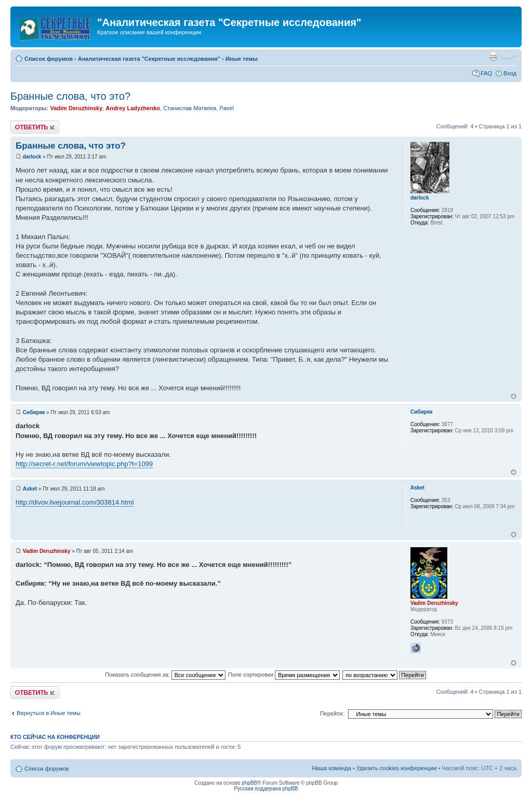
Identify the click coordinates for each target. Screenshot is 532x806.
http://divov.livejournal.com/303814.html (75, 502)
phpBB (249, 783)
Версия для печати (493, 57)
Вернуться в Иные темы (49, 713)
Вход (510, 73)
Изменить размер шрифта (509, 57)
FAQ (486, 73)
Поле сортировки (284, 675)
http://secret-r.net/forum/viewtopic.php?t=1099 (84, 464)
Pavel (227, 108)
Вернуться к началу (514, 396)
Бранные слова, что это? (70, 96)
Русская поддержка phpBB (266, 789)
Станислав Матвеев (190, 108)
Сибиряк (34, 412)
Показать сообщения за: (165, 675)
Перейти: (332, 713)
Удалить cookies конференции (397, 768)
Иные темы (242, 59)
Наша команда (331, 768)
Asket (30, 489)
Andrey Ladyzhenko (133, 108)
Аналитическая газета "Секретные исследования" (149, 59)
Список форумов (49, 59)
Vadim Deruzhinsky (76, 108)
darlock (32, 157)
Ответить (35, 127)
